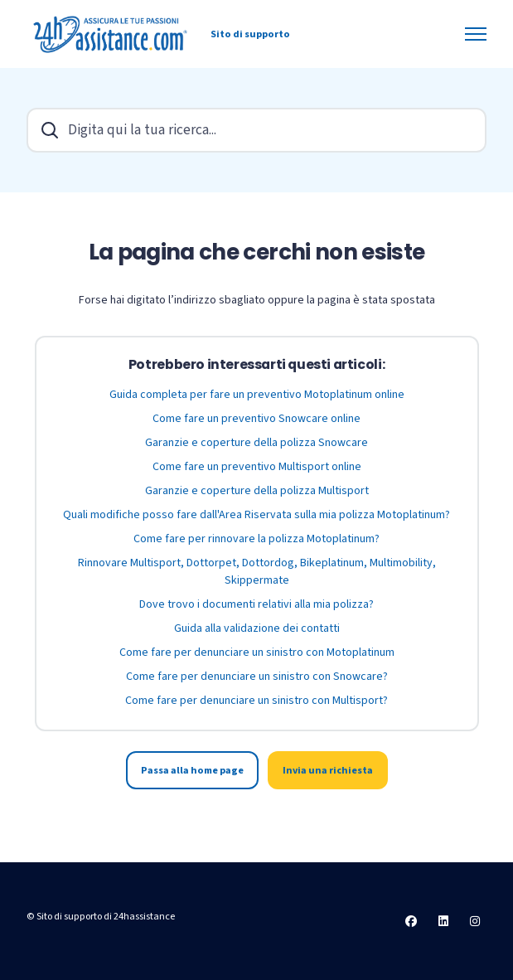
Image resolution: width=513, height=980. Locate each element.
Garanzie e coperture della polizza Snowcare (256, 443)
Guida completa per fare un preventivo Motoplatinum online (257, 395)
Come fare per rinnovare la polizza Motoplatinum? (256, 539)
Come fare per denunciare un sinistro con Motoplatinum (257, 653)
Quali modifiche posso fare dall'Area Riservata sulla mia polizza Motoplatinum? (256, 515)
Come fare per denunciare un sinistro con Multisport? (256, 701)
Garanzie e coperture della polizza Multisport (257, 491)
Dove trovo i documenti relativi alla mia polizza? (256, 604)
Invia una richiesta (328, 770)
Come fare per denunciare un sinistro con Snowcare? (257, 677)
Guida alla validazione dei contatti (257, 628)
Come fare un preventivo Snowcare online (256, 419)
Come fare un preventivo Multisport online (257, 467)
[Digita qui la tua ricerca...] (256, 130)
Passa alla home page (192, 770)
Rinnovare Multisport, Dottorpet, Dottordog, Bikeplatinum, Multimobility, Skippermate (257, 572)
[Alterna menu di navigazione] (476, 34)
